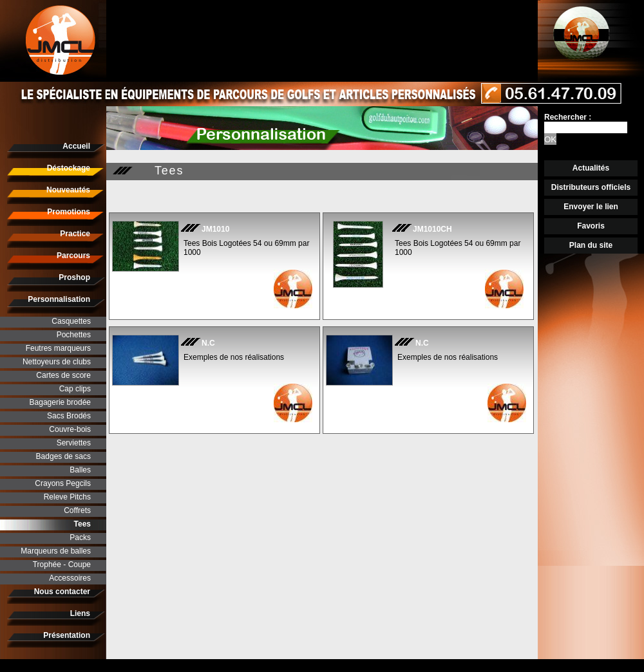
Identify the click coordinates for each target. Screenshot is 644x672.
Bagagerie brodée (60, 402)
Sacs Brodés (69, 416)
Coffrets (77, 510)
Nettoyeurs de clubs (57, 362)
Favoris (591, 226)
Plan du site (591, 245)
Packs (80, 537)
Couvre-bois (70, 429)
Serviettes (74, 443)
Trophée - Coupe (62, 565)
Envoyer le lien (591, 207)
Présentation (67, 635)
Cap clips (75, 389)
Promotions (69, 212)
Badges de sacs (63, 456)
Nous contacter (62, 592)
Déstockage (69, 168)
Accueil (76, 146)
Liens (80, 613)
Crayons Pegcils (63, 483)
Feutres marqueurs (58, 348)
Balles (80, 470)
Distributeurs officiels (591, 187)
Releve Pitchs (67, 497)
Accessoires (70, 578)
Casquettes (71, 321)
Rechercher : (568, 117)
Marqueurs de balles (56, 551)
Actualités (591, 168)
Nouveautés (68, 190)
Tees (82, 524)
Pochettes (74, 335)
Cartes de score (63, 375)
